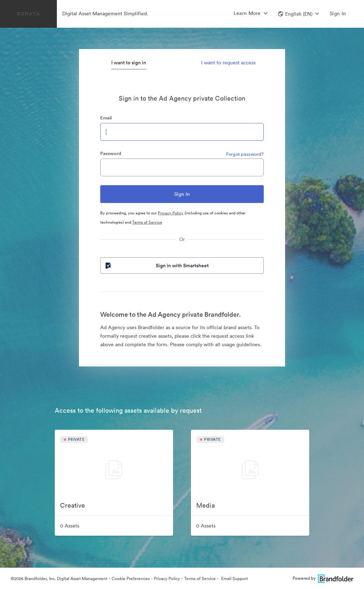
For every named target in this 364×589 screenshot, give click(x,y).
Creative (73, 505)
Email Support (234, 579)
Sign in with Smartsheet (156, 266)
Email (106, 118)
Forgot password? (245, 154)
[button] (298, 14)
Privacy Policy (171, 213)
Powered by (323, 578)
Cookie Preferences (131, 579)
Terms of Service (147, 222)
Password (111, 153)
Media (205, 505)
